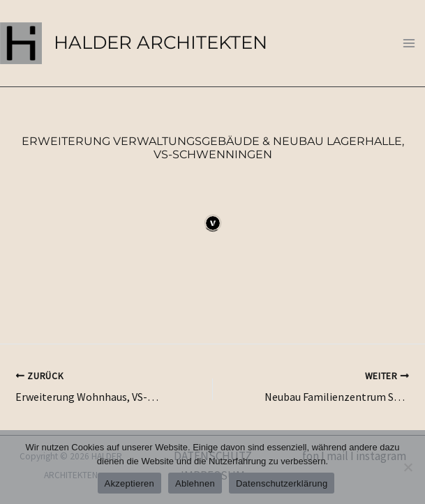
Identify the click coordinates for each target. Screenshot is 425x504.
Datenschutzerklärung (282, 483)
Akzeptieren (129, 483)
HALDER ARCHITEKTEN (161, 43)
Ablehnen (195, 483)
